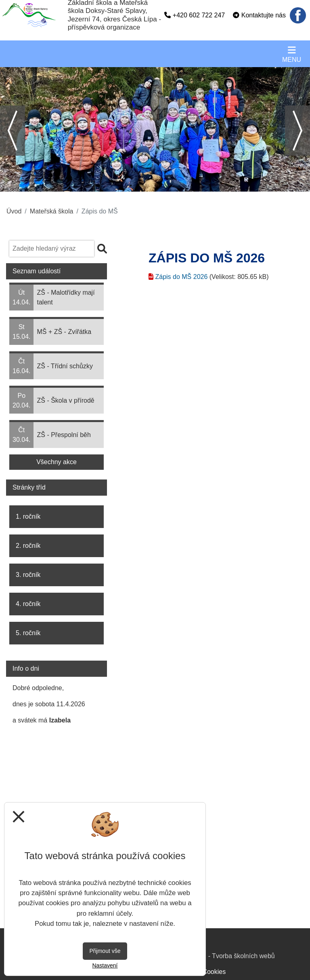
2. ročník (28, 546)
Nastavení (105, 965)
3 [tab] (143, 186)
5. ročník (28, 633)
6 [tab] (179, 186)
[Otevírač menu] (292, 54)
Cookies (214, 972)
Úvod (14, 211)
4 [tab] (155, 186)
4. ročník (28, 604)
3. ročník (28, 575)
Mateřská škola (52, 211)
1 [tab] (119, 186)
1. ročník (28, 516)
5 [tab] (167, 186)
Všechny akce (57, 462)
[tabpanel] (155, 129)
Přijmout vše (105, 951)
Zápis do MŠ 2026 (181, 277)
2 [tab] (131, 186)
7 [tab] (191, 186)
